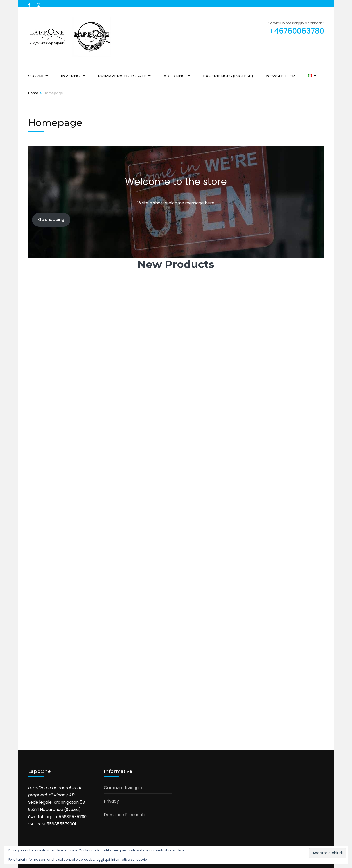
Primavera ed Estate (122, 76)
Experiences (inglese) (228, 76)
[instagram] (39, 3)
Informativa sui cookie (129, 860)
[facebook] (30, 3)
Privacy (111, 801)
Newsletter (280, 76)
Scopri (36, 76)
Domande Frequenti (124, 815)
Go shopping (51, 220)
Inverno (71, 76)
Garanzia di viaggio (123, 788)
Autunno (175, 76)
